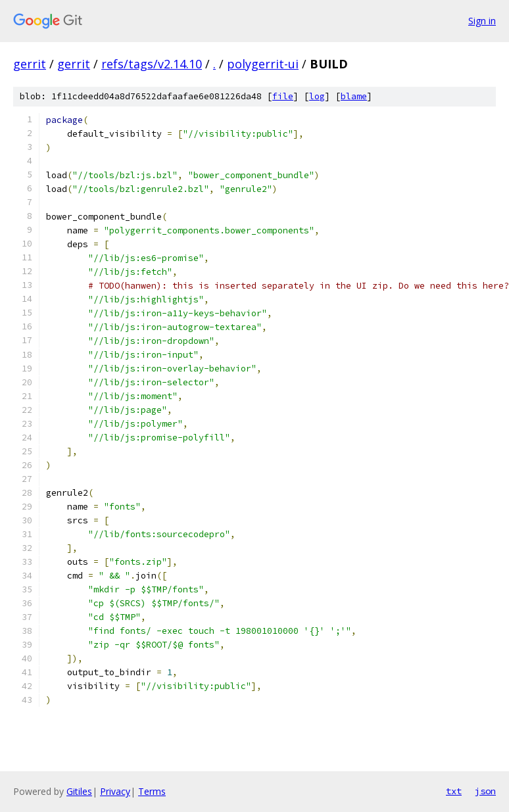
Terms (152, 791)
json (485, 791)
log (317, 96)
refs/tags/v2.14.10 (152, 64)
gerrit (30, 64)
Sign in (482, 21)
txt (454, 791)
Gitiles (79, 791)
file (283, 96)
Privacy (115, 791)
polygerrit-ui (263, 64)
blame (354, 96)
